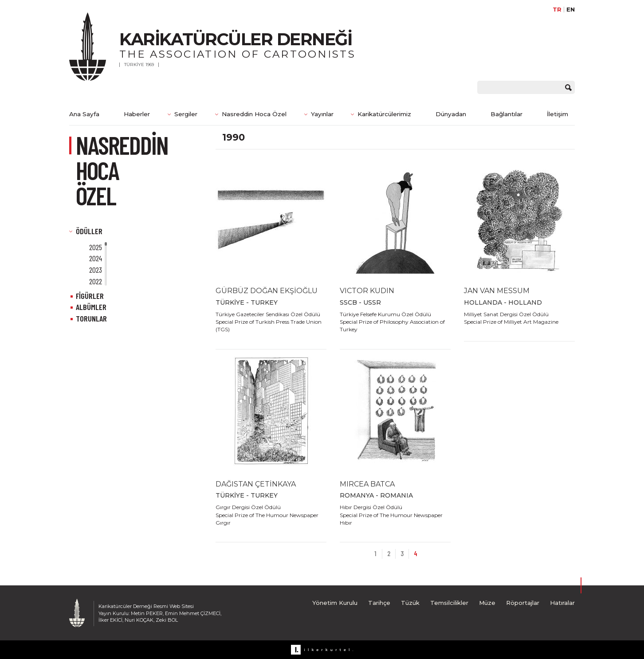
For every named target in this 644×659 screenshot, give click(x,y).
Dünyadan (451, 114)
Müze (487, 603)
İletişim (558, 114)
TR (557, 10)
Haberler (137, 114)
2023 (96, 270)
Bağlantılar (507, 114)
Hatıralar (562, 603)
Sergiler (186, 114)
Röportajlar (523, 603)
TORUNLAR (91, 318)
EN (571, 10)
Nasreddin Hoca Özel (254, 114)
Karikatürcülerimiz (384, 114)
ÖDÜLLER (89, 231)
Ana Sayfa (84, 114)
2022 (96, 281)
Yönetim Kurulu (335, 603)
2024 (96, 258)
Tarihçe (379, 603)
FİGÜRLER (90, 296)
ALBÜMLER (91, 307)
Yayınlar (322, 114)
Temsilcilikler (449, 603)
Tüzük (410, 603)
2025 (96, 247)
